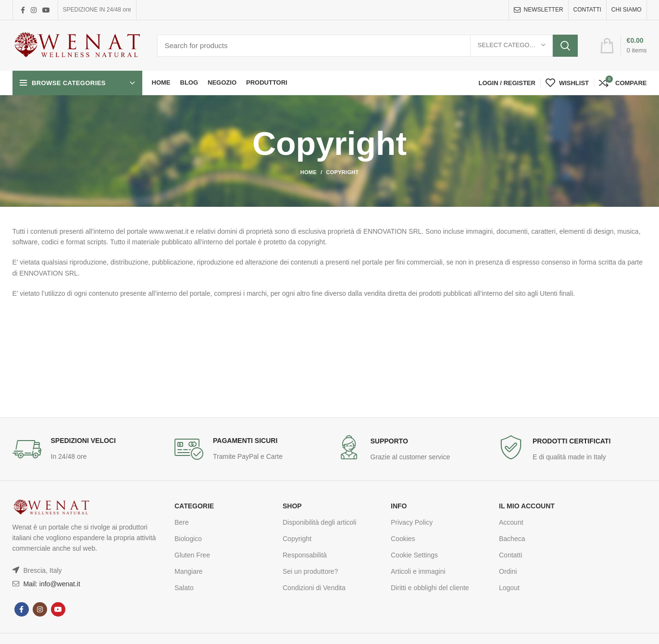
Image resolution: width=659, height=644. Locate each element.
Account (511, 522)
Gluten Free (192, 555)
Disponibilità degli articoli (319, 522)
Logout (509, 588)
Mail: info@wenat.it (51, 584)
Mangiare (188, 571)
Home (309, 172)
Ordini (508, 571)
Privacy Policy (412, 522)
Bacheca (512, 539)
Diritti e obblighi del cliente (430, 588)
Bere (182, 522)
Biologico (188, 539)
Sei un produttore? (310, 571)
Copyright (297, 539)
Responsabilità (305, 555)
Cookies (403, 539)
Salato (184, 588)
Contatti (510, 555)
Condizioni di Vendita (314, 588)
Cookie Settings (414, 555)
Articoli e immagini (418, 571)
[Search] (367, 46)
